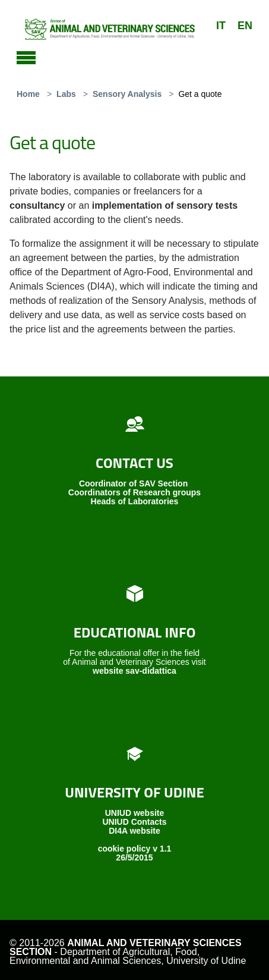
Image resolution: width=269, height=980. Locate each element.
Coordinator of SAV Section (133, 483)
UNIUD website (135, 813)
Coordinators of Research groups (134, 492)
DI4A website (134, 831)
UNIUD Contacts (134, 822)
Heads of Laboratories (135, 501)
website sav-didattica (134, 671)
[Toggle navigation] (26, 56)
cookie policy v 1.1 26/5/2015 (135, 853)
